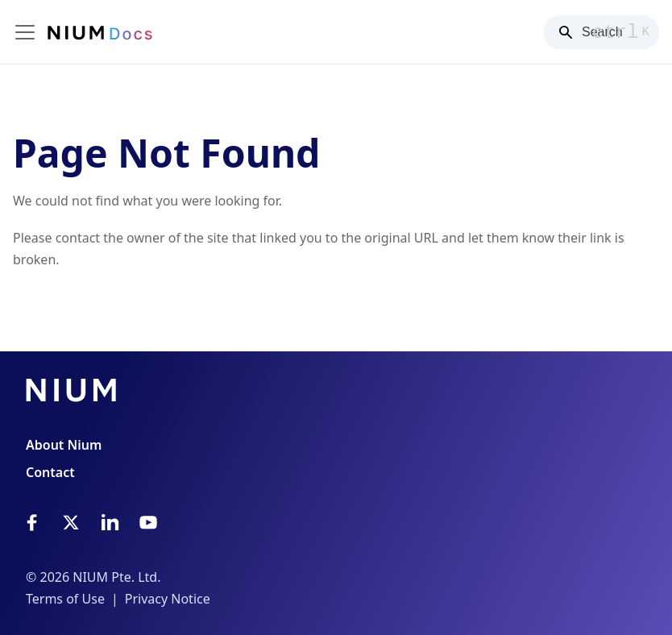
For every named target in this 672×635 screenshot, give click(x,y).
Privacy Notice (168, 599)
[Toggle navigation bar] (25, 32)
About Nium (64, 445)
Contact (50, 472)
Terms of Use (65, 599)
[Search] (601, 32)
